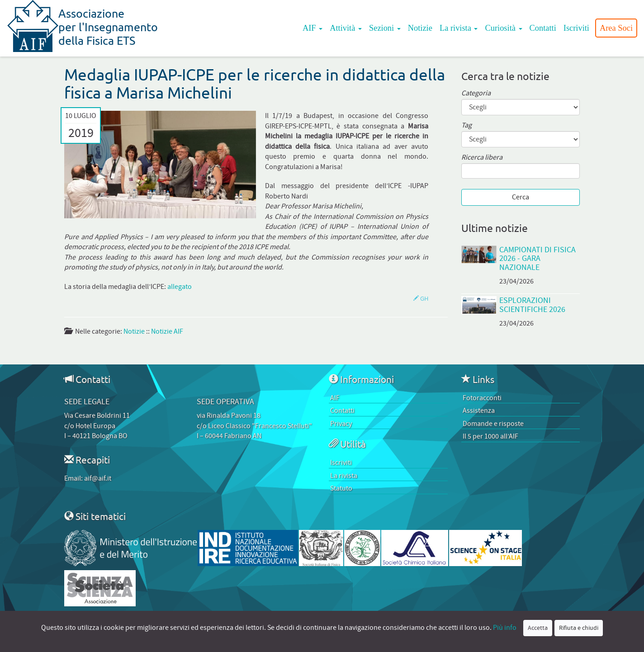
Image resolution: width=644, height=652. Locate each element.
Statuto (341, 488)
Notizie (420, 28)
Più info (505, 628)
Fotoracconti (482, 398)
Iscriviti (576, 28)
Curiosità (503, 28)
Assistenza (479, 411)
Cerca (521, 197)
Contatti (543, 28)
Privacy (341, 424)
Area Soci (616, 28)
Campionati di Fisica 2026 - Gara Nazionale (537, 259)
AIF (313, 28)
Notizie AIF (167, 331)
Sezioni (385, 28)
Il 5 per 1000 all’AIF (490, 436)
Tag (466, 125)
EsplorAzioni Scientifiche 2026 (532, 305)
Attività (346, 28)
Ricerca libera (482, 158)
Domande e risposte (493, 424)
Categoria (476, 93)
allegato (180, 287)
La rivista (459, 28)
